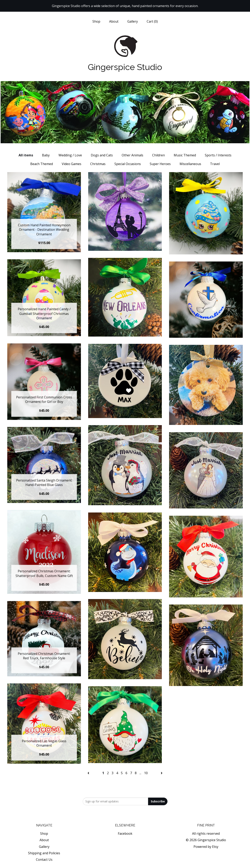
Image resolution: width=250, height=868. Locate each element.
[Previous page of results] (89, 773)
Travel (215, 164)
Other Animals (132, 155)
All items (26, 155)
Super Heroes (160, 164)
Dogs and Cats (102, 155)
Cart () (152, 21)
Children (158, 155)
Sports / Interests (218, 155)
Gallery (133, 21)
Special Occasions (128, 164)
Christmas (98, 164)
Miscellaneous (190, 164)
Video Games (72, 164)
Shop (96, 21)
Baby (46, 155)
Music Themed (185, 155)
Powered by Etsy (206, 847)
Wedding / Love (70, 155)
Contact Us (44, 860)
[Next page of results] (162, 773)
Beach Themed (42, 164)
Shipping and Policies (44, 853)
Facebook (125, 833)
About (114, 21)
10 (146, 773)
